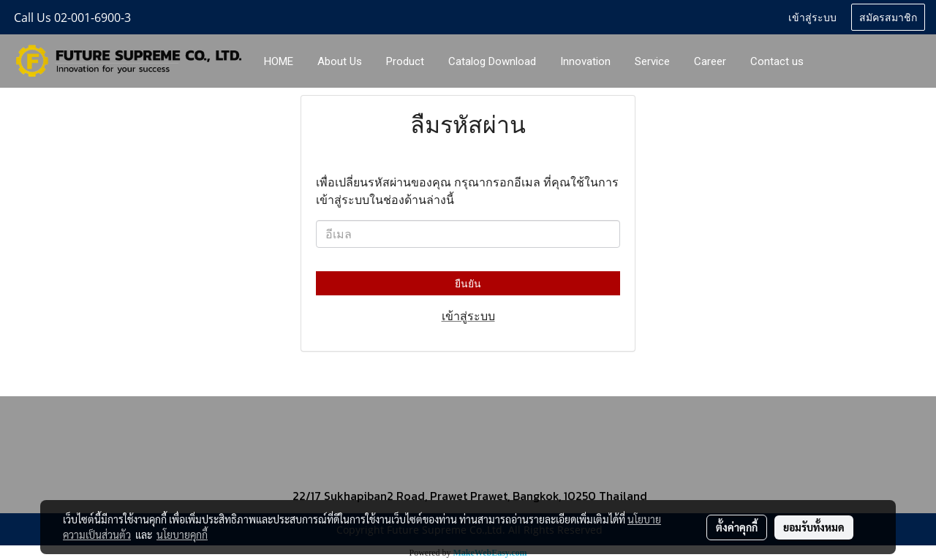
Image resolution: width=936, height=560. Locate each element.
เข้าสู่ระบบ (812, 16)
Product (405, 61)
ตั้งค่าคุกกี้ (737, 527)
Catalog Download (492, 61)
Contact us (777, 61)
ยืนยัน (468, 283)
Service (652, 61)
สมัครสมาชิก (888, 16)
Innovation (585, 61)
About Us (340, 61)
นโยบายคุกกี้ (182, 534)
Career (710, 61)
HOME (279, 61)
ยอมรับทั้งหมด (814, 527)
